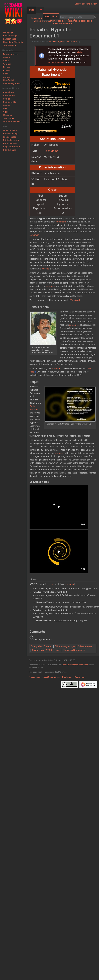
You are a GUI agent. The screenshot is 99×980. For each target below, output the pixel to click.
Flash (47, 151)
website (45, 269)
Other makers (85, 647)
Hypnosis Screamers (74, 650)
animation (34, 410)
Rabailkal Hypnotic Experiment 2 (64, 42)
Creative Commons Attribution (75, 665)
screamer (34, 235)
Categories (36, 647)
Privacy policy (35, 677)
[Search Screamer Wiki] (77, 17)
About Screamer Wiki (52, 677)
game (55, 151)
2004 (49, 650)
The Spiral (75, 300)
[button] (59, 507)
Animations (38, 650)
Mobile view (80, 677)
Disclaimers (67, 677)
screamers (61, 222)
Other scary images (65, 647)
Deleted (48, 647)
